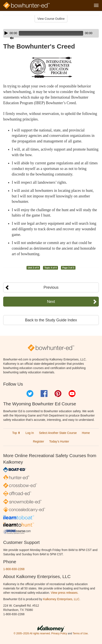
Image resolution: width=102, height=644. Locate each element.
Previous (51, 287)
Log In (30, 433)
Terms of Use (80, 633)
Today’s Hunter (59, 441)
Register (38, 441)
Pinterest (58, 394)
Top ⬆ (16, 433)
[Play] (6, 33)
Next (51, 302)
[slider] (51, 33)
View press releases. (65, 593)
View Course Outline (51, 19)
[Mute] (12, 38)
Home (86, 433)
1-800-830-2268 (14, 569)
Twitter (30, 394)
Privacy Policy (59, 633)
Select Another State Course (58, 433)
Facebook (44, 394)
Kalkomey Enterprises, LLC (61, 599)
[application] (51, 33)
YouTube (72, 394)
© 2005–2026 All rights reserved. (32, 633)
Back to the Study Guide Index (51, 320)
